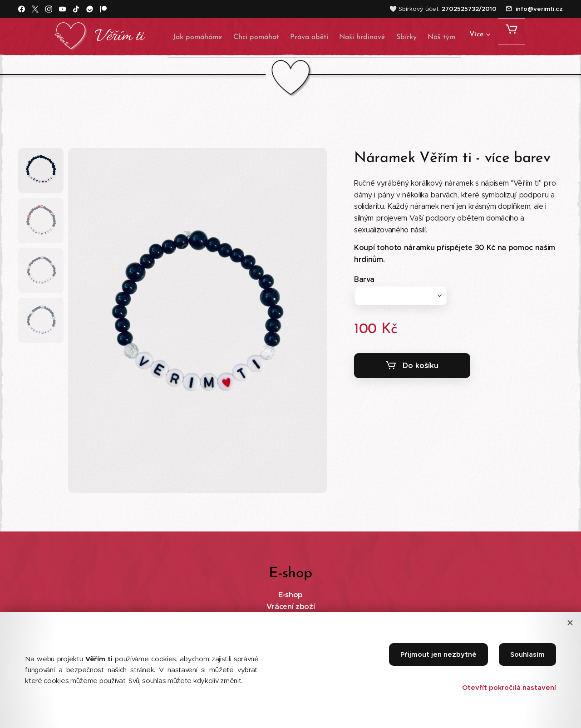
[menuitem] (184, 37)
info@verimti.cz (539, 9)
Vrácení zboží (291, 607)
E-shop (290, 595)
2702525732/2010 (469, 9)
